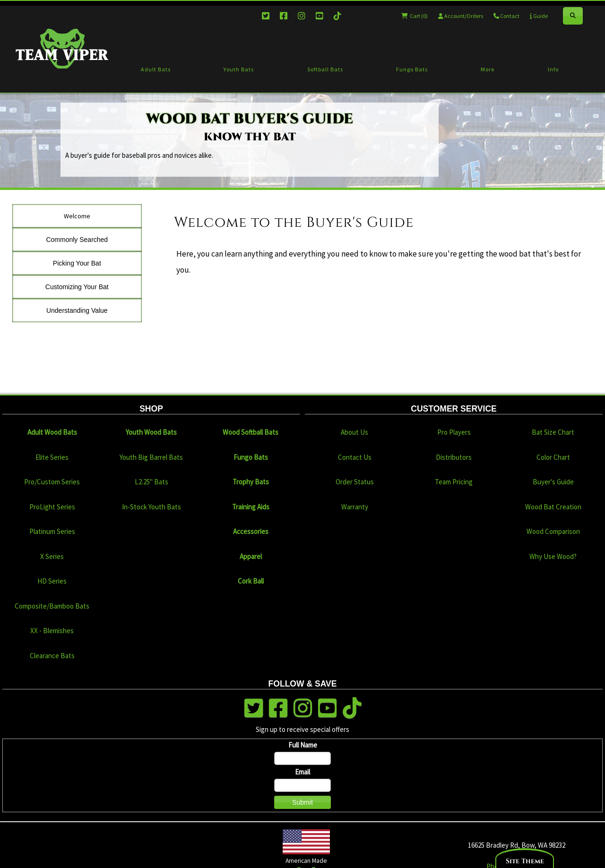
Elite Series (52, 457)
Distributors (454, 457)
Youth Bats (239, 69)
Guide (539, 16)
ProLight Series (52, 507)
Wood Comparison (553, 531)
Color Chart (553, 457)
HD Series (52, 581)
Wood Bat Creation (553, 507)
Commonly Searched (77, 240)
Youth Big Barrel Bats (151, 457)
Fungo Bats (412, 69)
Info (553, 69)
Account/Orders (461, 16)
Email (302, 772)
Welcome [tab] (77, 216)
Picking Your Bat (77, 263)
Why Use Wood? (553, 556)
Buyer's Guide (553, 482)
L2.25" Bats (151, 482)
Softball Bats (325, 69)
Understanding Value (77, 310)
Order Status (355, 482)
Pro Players (454, 432)
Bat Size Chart (553, 432)
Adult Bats (156, 69)
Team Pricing (454, 482)
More (488, 69)
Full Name (303, 745)
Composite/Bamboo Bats (52, 606)
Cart (415, 16)
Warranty (355, 507)
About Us (354, 432)
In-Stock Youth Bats (151, 507)
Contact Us (355, 457)
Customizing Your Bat (77, 287)
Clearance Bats (52, 656)
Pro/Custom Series (52, 482)
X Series (52, 556)
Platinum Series (52, 531)
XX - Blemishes (52, 631)
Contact (506, 16)
